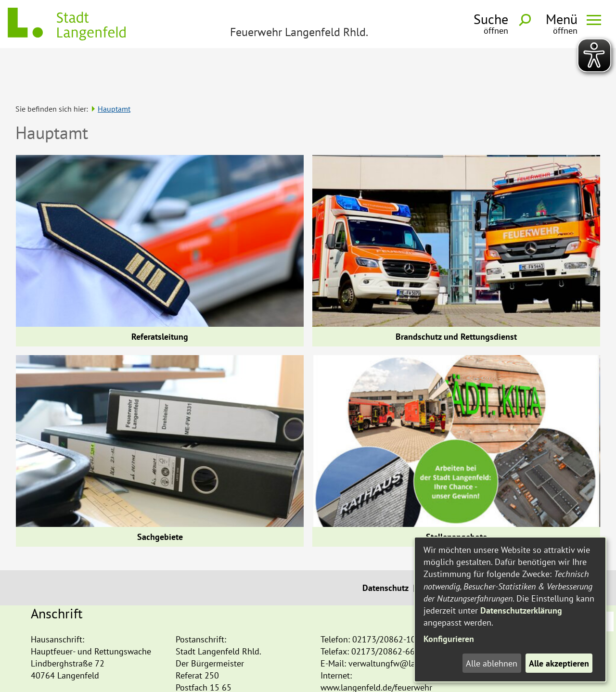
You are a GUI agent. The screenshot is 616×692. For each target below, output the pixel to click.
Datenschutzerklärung (521, 610)
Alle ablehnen (492, 663)
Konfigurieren (449, 639)
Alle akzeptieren (559, 663)
